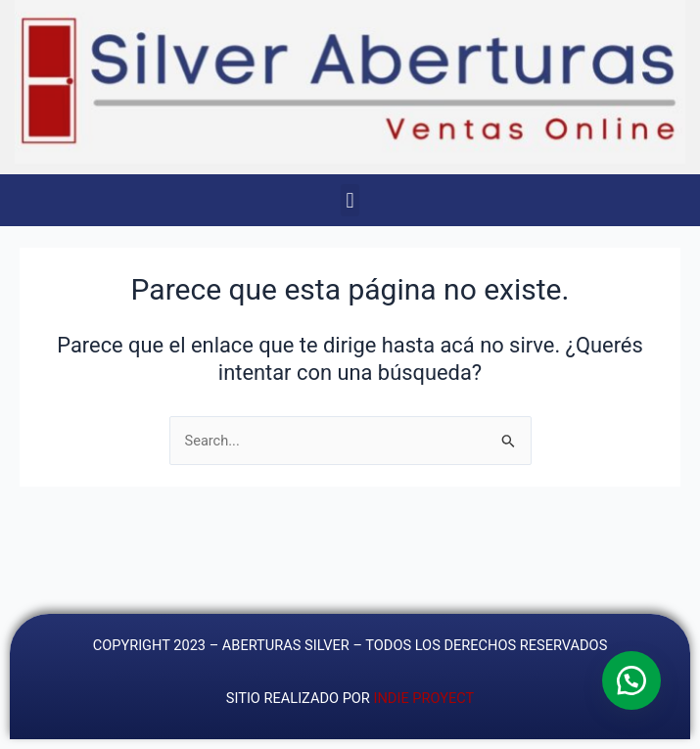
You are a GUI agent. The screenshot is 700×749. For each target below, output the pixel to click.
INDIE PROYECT (423, 698)
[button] (350, 200)
